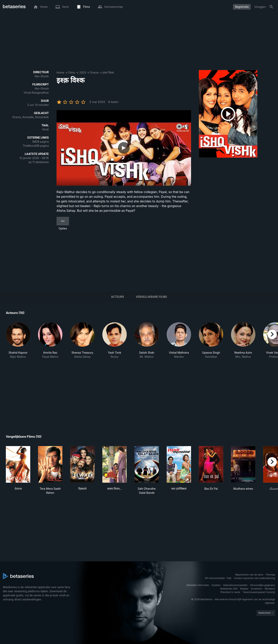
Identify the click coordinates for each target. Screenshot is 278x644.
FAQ (229, 578)
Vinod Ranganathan (36, 93)
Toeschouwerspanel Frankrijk (259, 592)
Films (72, 72)
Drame (95, 72)
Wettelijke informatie (198, 585)
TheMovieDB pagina (36, 146)
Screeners (257, 589)
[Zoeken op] (271, 7)
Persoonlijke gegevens (263, 585)
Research (270, 589)
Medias (244, 589)
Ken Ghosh (42, 76)
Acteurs (118, 297)
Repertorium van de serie (249, 575)
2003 (83, 72)
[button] (18, 343)
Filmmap (270, 575)
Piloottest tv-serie (230, 592)
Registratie (242, 7)
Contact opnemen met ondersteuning (255, 578)
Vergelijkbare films (151, 297)
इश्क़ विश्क (108, 72)
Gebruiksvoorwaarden (235, 585)
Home (60, 72)
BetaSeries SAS (229, 589)
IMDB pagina (41, 142)
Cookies (216, 585)
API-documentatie (215, 578)
